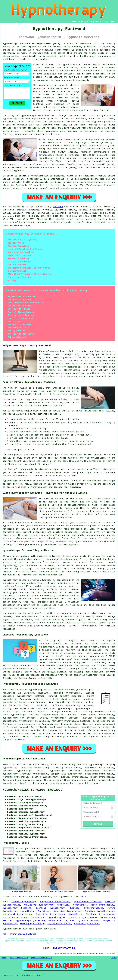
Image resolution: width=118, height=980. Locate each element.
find (12, 765)
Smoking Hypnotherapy (32, 924)
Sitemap (4, 958)
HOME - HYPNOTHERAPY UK (59, 948)
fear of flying (18, 388)
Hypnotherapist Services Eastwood (32, 790)
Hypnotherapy (107, 914)
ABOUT (90, 22)
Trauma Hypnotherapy (24, 902)
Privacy (114, 958)
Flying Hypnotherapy (59, 924)
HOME (74, 22)
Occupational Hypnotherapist (48, 917)
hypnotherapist (95, 161)
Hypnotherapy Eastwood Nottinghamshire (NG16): (32, 44)
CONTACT (98, 22)
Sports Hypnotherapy (15, 917)
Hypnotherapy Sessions (17, 908)
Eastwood (58, 207)
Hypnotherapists (94, 908)
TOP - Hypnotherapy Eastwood (19, 934)
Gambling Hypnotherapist (99, 911)
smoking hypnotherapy (68, 693)
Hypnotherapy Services (88, 902)
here (96, 783)
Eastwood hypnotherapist (32, 690)
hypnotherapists (97, 182)
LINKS (82, 22)
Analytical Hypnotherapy (39, 905)
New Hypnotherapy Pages (19, 958)
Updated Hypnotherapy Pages (41, 958)
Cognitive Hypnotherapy (67, 911)
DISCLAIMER (109, 22)
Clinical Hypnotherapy (50, 908)
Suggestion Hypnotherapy (55, 902)
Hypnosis (74, 908)
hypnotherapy (46, 85)
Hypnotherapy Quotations (36, 911)
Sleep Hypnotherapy (102, 905)
